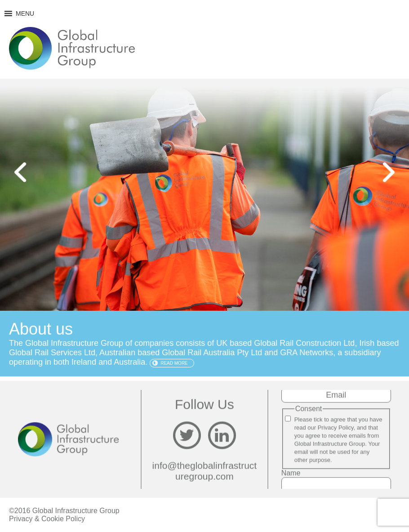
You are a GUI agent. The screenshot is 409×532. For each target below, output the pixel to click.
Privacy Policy (336, 427)
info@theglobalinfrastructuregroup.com (205, 471)
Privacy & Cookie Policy (47, 519)
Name (291, 473)
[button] (25, 13)
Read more (174, 363)
